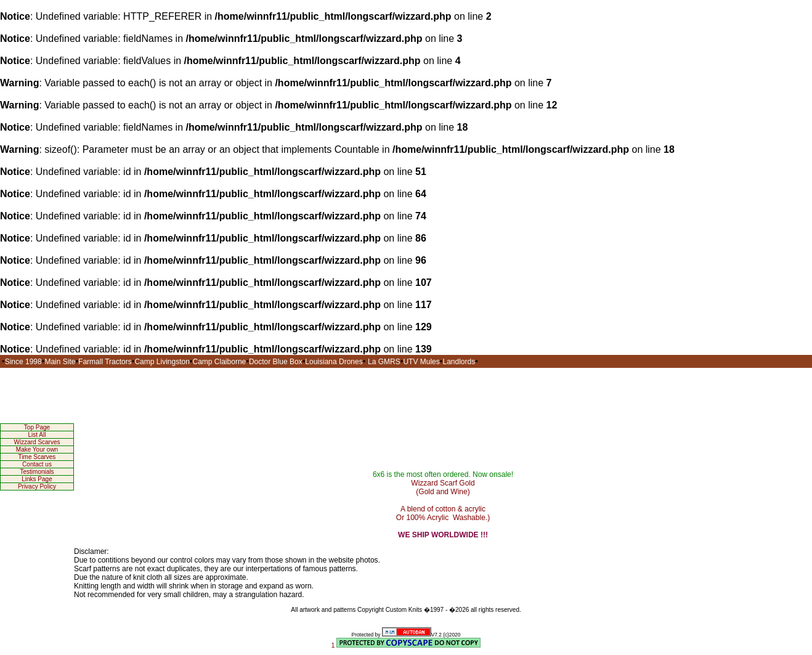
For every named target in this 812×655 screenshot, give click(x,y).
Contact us (37, 464)
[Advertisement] (406, 396)
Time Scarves (37, 457)
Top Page (37, 427)
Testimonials (37, 472)
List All (37, 435)
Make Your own (37, 450)
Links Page (37, 479)
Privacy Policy (37, 486)
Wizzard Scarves (37, 442)
